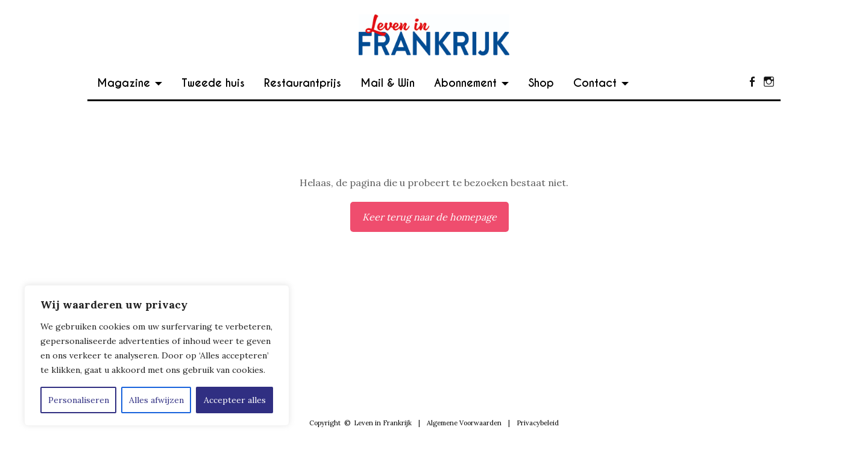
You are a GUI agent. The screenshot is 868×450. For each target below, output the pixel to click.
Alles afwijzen (156, 400)
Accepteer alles (235, 400)
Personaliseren (79, 400)
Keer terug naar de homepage (429, 217)
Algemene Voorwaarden (464, 423)
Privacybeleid (538, 423)
